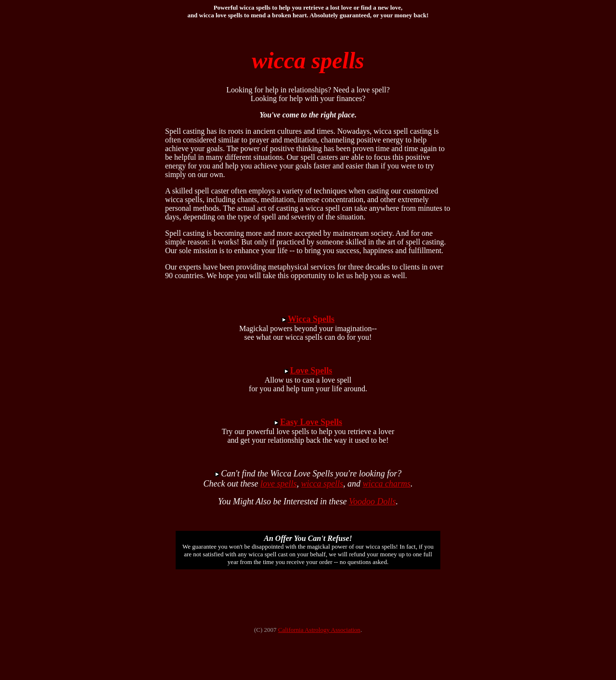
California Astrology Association (319, 630)
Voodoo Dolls (372, 501)
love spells (278, 484)
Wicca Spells (311, 319)
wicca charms (386, 484)
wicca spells (322, 484)
